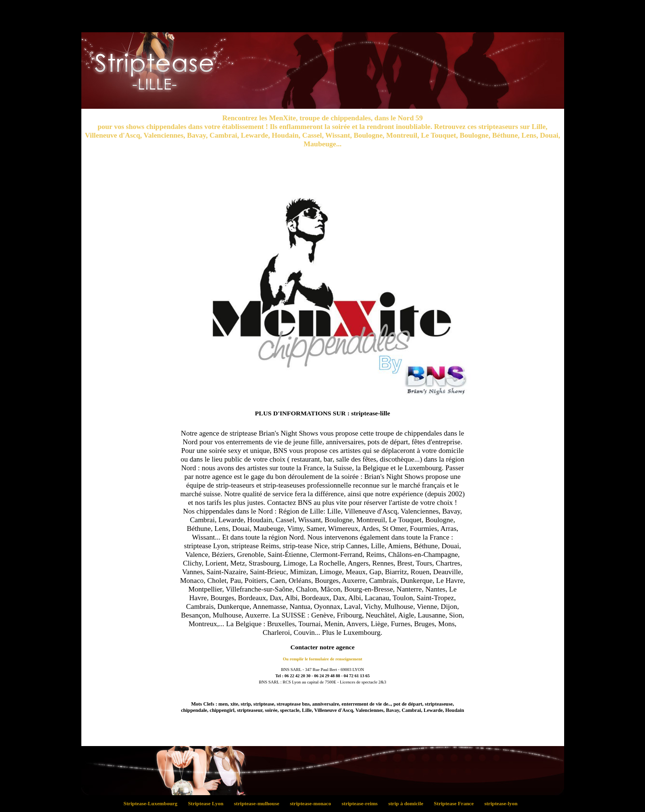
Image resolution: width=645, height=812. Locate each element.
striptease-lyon (503, 803)
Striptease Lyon (208, 803)
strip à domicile (408, 803)
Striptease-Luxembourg (153, 803)
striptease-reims (362, 803)
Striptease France (457, 803)
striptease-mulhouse (259, 803)
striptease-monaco (313, 803)
